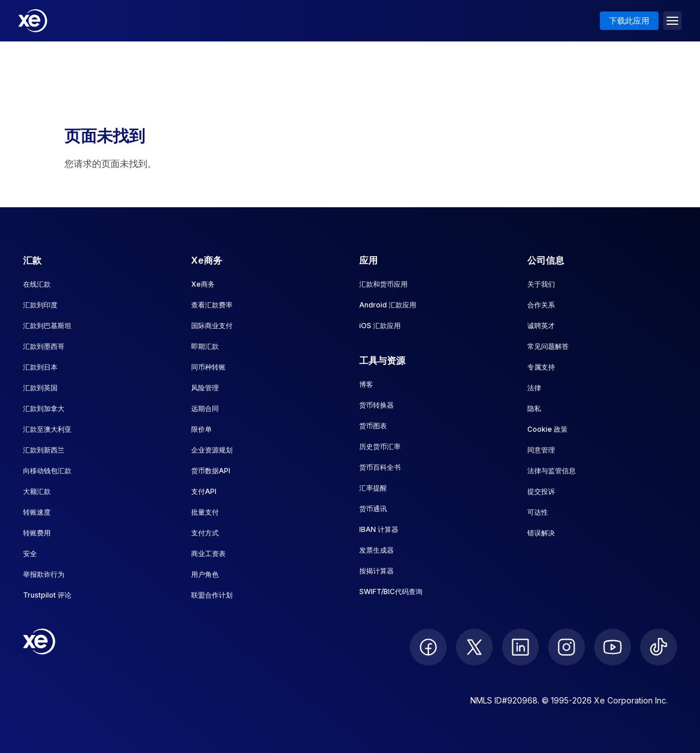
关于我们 (541, 284)
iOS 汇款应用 (380, 326)
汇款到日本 (40, 367)
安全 (30, 554)
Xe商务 (203, 284)
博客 (366, 384)
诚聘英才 (541, 326)
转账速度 (37, 512)
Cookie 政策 (547, 429)
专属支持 (541, 367)
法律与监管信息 (551, 471)
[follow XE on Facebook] (428, 647)
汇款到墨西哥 (44, 346)
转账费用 (37, 533)
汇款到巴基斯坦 (47, 326)
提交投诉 (541, 491)
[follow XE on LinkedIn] (520, 647)
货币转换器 (376, 405)
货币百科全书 (380, 467)
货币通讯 (373, 509)
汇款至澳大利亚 (47, 429)
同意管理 (541, 450)
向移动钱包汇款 (47, 471)
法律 (534, 388)
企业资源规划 (212, 450)
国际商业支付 (212, 326)
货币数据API (211, 471)
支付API (204, 491)
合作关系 (541, 305)
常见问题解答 (548, 346)
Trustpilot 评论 (47, 595)
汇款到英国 (40, 388)
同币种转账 (208, 367)
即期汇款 (205, 346)
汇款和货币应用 (383, 284)
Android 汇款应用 (388, 305)
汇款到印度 (40, 305)
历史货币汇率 (380, 446)
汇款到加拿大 (44, 408)
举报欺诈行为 (44, 574)
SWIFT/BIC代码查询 (391, 592)
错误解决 (541, 533)
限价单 (201, 429)
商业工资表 (208, 554)
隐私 (534, 408)
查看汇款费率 (212, 305)
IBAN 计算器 (379, 529)
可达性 (538, 512)
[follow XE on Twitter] (474, 647)
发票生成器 (376, 550)
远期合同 (205, 408)
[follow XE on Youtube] (612, 647)
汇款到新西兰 (44, 450)
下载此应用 (629, 20)
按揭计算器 (376, 571)
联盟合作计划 (212, 595)
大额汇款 (37, 491)
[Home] (33, 21)
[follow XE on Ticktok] (659, 647)
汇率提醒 (373, 488)
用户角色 (205, 574)
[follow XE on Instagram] (566, 647)
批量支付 (205, 512)
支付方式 (205, 533)
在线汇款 (37, 284)
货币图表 (373, 426)
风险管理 (205, 388)
